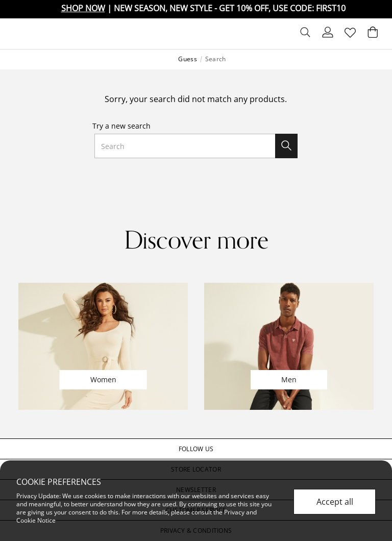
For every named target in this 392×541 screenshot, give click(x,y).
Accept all (335, 502)
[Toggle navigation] (16, 34)
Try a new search (121, 126)
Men (289, 379)
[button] (196, 449)
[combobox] (196, 146)
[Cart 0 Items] (373, 35)
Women (103, 379)
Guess (187, 59)
